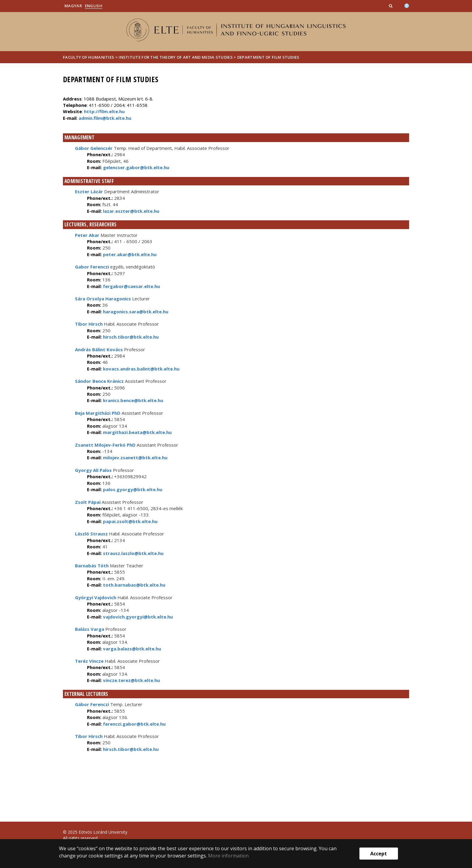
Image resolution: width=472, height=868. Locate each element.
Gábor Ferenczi (92, 704)
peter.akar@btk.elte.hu (129, 254)
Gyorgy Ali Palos (93, 470)
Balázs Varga (90, 629)
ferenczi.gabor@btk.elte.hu (134, 724)
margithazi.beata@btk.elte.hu (137, 432)
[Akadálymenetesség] (407, 5)
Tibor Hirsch (89, 324)
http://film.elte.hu (104, 111)
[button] (391, 6)
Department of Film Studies (268, 57)
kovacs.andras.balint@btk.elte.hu (141, 369)
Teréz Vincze (89, 661)
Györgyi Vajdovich (96, 597)
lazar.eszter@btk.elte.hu (130, 211)
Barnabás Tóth (92, 566)
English (94, 6)
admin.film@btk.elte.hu (105, 118)
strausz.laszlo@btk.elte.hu (133, 553)
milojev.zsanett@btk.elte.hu (135, 457)
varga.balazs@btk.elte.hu (131, 649)
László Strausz (91, 534)
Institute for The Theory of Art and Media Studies (176, 57)
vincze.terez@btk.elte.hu (131, 680)
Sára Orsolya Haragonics (103, 299)
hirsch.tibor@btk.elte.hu (130, 337)
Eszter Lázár (89, 191)
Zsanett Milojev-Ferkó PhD (105, 445)
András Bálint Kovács (99, 349)
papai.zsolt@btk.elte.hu (130, 521)
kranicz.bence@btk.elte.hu (132, 400)
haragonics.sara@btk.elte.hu (135, 312)
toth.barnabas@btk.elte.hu (134, 585)
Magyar (73, 6)
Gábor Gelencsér (94, 148)
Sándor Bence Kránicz (99, 381)
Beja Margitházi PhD (98, 413)
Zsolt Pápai (88, 502)
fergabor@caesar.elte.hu (131, 286)
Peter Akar (87, 235)
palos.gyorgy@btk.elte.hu (132, 489)
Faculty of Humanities (88, 57)
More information (228, 856)
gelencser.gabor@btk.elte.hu (135, 167)
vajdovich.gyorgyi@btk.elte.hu (137, 617)
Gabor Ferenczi (92, 267)
